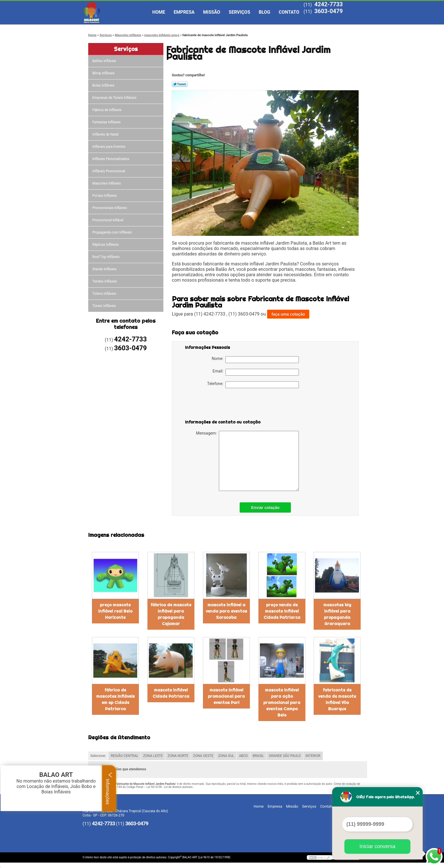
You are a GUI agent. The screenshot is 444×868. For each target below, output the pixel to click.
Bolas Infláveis (104, 85)
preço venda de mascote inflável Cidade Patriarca (282, 611)
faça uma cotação (288, 314)
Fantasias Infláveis (107, 122)
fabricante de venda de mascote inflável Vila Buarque (337, 699)
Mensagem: (247, 461)
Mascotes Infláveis (107, 183)
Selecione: (98, 756)
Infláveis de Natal (106, 134)
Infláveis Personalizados (111, 159)
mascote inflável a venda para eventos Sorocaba (226, 611)
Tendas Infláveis (105, 281)
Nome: (255, 360)
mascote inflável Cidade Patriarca (171, 693)
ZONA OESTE (203, 756)
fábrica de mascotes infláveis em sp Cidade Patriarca (115, 699)
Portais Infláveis (105, 196)
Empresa (184, 12)
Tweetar (180, 84)
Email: (256, 372)
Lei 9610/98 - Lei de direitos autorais (170, 787)
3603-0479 (328, 11)
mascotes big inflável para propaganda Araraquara (337, 614)
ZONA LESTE (153, 756)
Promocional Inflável (108, 220)
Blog (264, 12)
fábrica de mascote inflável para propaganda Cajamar (171, 614)
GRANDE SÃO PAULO (285, 756)
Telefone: (253, 385)
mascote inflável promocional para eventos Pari (226, 696)
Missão (212, 12)
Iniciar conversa (377, 846)
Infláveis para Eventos (109, 147)
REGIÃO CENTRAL (125, 756)
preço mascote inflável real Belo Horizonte (115, 611)
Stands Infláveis (105, 269)
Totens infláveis (105, 294)
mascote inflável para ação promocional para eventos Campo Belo (282, 703)
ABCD (243, 756)
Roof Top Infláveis (106, 257)
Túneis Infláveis (105, 306)
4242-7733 (328, 4)
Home (159, 12)
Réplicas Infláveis (106, 245)
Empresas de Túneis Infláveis (115, 98)
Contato (289, 12)
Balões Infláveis (105, 61)
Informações (109, 788)
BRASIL (258, 756)
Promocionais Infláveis (110, 208)
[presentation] (221, 405)
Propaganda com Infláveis (113, 232)
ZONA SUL (226, 756)
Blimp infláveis (104, 73)
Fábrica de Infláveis (108, 110)
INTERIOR (313, 756)
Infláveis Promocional (109, 171)
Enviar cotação (265, 507)
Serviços (240, 12)
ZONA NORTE (178, 756)
